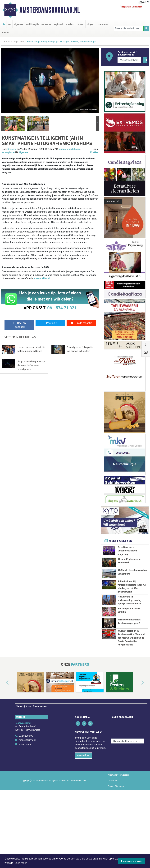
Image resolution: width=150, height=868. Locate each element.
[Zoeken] (146, 28)
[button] (3, 123)
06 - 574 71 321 (62, 308)
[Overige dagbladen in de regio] (128, 795)
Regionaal (58, 24)
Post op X (50, 323)
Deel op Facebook (19, 325)
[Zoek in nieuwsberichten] (129, 28)
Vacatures (103, 24)
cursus (62, 149)
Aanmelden (84, 821)
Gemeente (46, 24)
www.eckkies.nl (42, 278)
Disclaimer (113, 846)
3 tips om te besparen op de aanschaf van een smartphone (31, 365)
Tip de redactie (81, 323)
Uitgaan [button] (91, 24)
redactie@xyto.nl (27, 806)
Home (7, 42)
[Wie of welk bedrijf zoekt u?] (129, 60)
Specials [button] (70, 24)
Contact (6, 32)
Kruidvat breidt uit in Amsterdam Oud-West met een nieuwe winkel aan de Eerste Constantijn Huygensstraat (131, 687)
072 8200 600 (26, 802)
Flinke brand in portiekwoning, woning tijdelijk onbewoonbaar (129, 622)
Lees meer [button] (21, 863)
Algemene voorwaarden (118, 841)
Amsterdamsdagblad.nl (50, 10)
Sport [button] (80, 24)
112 (9, 24)
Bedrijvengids (32, 24)
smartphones (74, 149)
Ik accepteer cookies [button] (132, 861)
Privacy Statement (116, 852)
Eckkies (94, 153)
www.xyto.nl (25, 810)
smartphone (8, 153)
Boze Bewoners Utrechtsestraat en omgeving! (127, 551)
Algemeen (19, 24)
